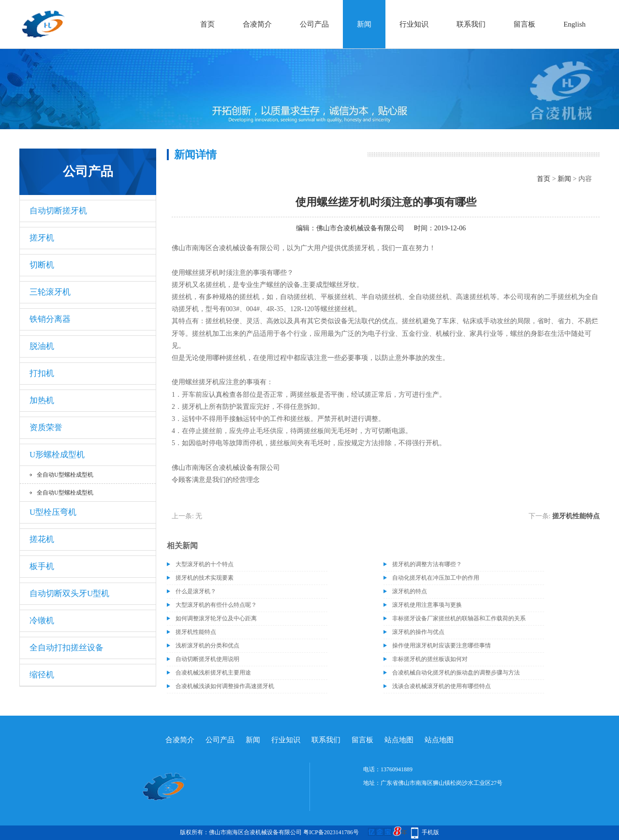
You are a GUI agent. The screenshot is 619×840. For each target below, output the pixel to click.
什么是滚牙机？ (196, 591)
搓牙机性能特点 (576, 516)
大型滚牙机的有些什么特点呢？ (216, 605)
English (575, 24)
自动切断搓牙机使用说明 (207, 659)
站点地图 (399, 740)
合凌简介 (257, 24)
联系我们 (471, 24)
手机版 (430, 832)
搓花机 (42, 539)
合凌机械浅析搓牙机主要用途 (213, 673)
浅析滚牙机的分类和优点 (207, 645)
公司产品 (314, 24)
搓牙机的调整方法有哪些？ (427, 564)
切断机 (42, 265)
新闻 (364, 24)
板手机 (42, 566)
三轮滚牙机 (50, 292)
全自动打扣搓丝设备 (66, 648)
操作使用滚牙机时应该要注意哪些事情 (442, 645)
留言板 (524, 24)
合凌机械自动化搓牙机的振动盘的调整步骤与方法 (456, 673)
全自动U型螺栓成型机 (65, 475)
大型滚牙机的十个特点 (205, 564)
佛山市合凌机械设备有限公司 (360, 228)
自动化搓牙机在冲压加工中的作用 (436, 578)
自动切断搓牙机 (58, 211)
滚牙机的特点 (410, 591)
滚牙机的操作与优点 (418, 632)
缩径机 (42, 675)
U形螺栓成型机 (57, 455)
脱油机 (42, 346)
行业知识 (414, 24)
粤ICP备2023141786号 (331, 832)
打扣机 (42, 373)
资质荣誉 (46, 427)
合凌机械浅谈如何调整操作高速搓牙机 (225, 686)
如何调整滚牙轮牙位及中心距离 (216, 618)
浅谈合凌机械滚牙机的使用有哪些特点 (442, 686)
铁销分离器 (50, 319)
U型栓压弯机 (53, 512)
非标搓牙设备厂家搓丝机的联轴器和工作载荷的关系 (459, 618)
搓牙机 (42, 238)
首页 (207, 24)
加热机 (42, 400)
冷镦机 (42, 621)
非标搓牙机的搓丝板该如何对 (430, 659)
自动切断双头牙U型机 (69, 593)
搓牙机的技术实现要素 (205, 578)
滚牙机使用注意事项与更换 (427, 605)
